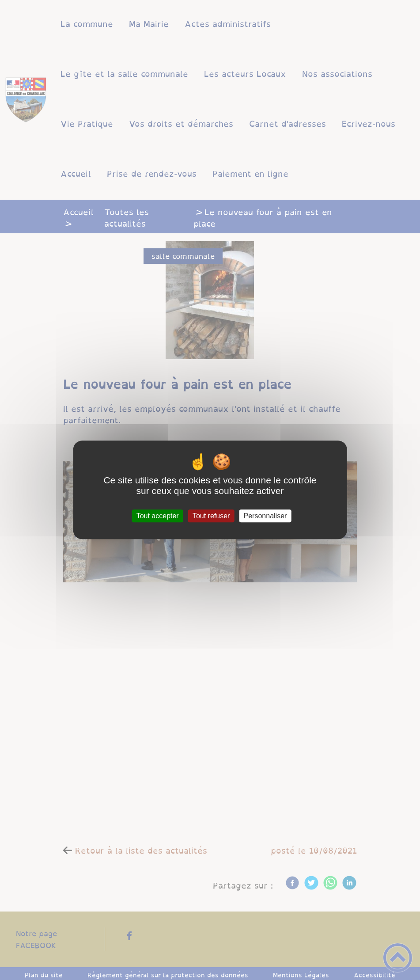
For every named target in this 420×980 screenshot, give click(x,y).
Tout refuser (211, 516)
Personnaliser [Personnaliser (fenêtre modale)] (265, 516)
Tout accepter (158, 516)
